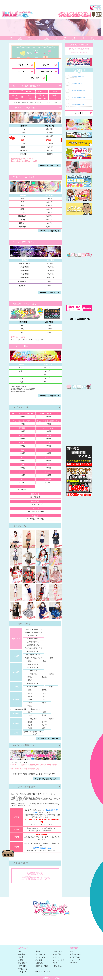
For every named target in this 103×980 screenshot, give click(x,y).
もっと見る (79, 113)
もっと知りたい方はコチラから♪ (47, 779)
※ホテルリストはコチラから (48, 739)
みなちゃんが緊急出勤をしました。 (77, 105)
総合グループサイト (43, 971)
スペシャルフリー (47, 71)
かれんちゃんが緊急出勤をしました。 (78, 98)
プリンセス (35, 78)
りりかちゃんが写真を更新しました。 (78, 91)
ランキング (22, 972)
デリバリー (47, 65)
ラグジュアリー (23, 71)
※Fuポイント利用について (50, 165)
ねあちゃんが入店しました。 (76, 84)
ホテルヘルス (23, 65)
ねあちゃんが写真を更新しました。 (77, 76)
